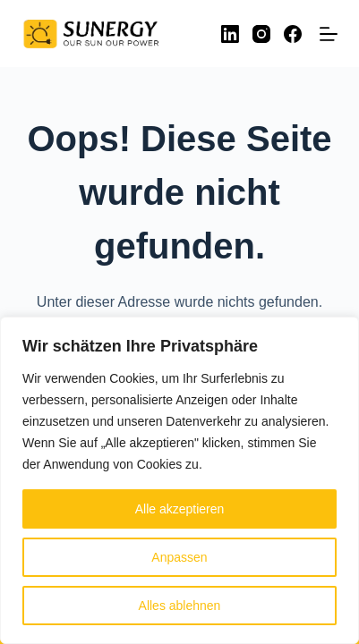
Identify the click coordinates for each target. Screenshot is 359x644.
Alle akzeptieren (180, 509)
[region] (179, 480)
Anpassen (179, 557)
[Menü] (329, 34)
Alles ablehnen (180, 606)
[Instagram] (261, 34)
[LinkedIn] (230, 34)
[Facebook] (293, 34)
